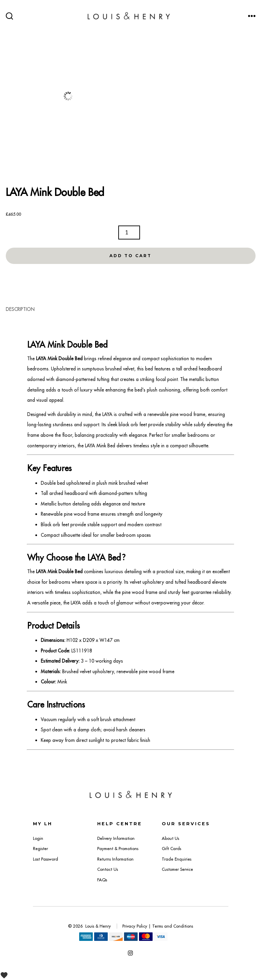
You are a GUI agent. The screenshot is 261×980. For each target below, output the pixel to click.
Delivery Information (116, 838)
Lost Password (46, 859)
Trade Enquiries (177, 859)
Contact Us (108, 869)
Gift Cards (171, 849)
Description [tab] (20, 309)
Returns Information (115, 859)
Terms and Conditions (173, 926)
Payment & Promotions (118, 849)
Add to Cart (130, 256)
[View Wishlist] (7, 975)
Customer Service (177, 869)
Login (38, 838)
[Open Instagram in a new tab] (130, 953)
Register (40, 849)
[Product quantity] (129, 232)
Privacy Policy (135, 926)
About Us (170, 838)
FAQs (102, 880)
